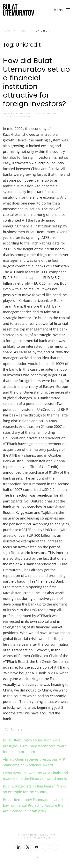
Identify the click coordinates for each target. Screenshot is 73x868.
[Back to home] (18, 10)
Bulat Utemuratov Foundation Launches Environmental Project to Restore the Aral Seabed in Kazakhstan (36, 805)
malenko (26, 114)
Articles (25, 116)
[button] (62, 10)
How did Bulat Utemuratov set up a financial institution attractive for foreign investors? (36, 82)
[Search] (36, 730)
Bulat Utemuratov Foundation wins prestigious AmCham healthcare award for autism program (35, 746)
